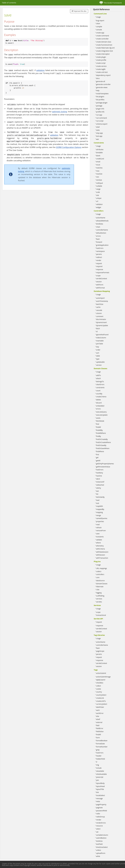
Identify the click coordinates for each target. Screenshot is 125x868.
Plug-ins (97, 561)
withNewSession (102, 552)
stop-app (99, 133)
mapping (99, 512)
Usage (98, 17)
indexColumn (101, 338)
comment (100, 316)
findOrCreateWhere (103, 442)
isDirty (99, 488)
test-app (99, 136)
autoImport (100, 298)
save (98, 534)
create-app (100, 33)
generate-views (102, 87)
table (98, 356)
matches (99, 168)
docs (98, 78)
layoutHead (100, 786)
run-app (99, 115)
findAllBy (99, 430)
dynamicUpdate (102, 325)
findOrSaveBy (101, 445)
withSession (101, 555)
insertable (100, 341)
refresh (99, 528)
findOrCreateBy (102, 439)
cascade (99, 310)
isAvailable (100, 771)
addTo (99, 375)
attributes (100, 149)
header (99, 756)
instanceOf (100, 482)
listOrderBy (100, 497)
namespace (100, 251)
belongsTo (100, 381)
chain (98, 227)
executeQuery (101, 412)
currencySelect (102, 704)
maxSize (99, 174)
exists (98, 418)
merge (99, 515)
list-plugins (100, 97)
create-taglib (101, 69)
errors (98, 236)
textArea (99, 841)
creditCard (100, 159)
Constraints (99, 143)
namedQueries (102, 518)
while (98, 856)
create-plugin (101, 57)
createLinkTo (101, 701)
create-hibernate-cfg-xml (105, 48)
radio (98, 814)
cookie (99, 689)
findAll (99, 427)
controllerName (102, 230)
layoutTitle (100, 789)
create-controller (102, 39)
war (98, 139)
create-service (101, 66)
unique (99, 198)
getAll (98, 461)
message (99, 798)
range (98, 189)
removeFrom (101, 531)
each (98, 710)
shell (98, 127)
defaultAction (101, 233)
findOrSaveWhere (103, 448)
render (99, 260)
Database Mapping (102, 291)
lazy (98, 347)
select (98, 829)
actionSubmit (101, 673)
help (98, 90)
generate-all (101, 81)
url (97, 201)
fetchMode (100, 421)
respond (99, 266)
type (98, 359)
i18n (98, 590)
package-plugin (102, 103)
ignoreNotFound (102, 335)
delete (99, 400)
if (97, 762)
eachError (100, 713)
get (97, 457)
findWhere (100, 451)
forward (99, 242)
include (99, 768)
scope (98, 276)
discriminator (101, 319)
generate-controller (103, 84)
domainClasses (102, 584)
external (99, 722)
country (99, 692)
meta (98, 801)
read (98, 524)
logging (99, 593)
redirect (99, 257)
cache (98, 307)
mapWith (100, 506)
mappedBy (100, 509)
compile (99, 27)
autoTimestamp (102, 301)
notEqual (100, 183)
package (99, 106)
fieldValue (100, 731)
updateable (100, 362)
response (100, 269)
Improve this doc (79, 11)
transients (100, 537)
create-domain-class (104, 42)
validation (40, 70)
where (99, 543)
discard (99, 403)
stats (98, 130)
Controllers (99, 211)
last (97, 491)
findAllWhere (101, 433)
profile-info (100, 112)
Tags (96, 670)
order (98, 350)
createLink (100, 698)
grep (98, 750)
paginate (99, 808)
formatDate (100, 744)
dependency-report (103, 75)
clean (98, 23)
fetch (98, 329)
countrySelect (101, 695)
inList (98, 165)
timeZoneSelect (102, 847)
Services (97, 605)
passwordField (102, 811)
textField (99, 844)
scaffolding (100, 596)
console (99, 30)
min (98, 177)
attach (99, 378)
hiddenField (101, 759)
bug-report (100, 21)
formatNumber (102, 747)
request (99, 263)
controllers (100, 574)
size (98, 195)
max (98, 171)
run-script (100, 121)
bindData (100, 224)
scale (98, 192)
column (99, 313)
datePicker (100, 707)
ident (98, 479)
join (98, 780)
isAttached (100, 485)
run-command (102, 118)
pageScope (100, 651)
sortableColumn (102, 835)
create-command (103, 36)
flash (98, 239)
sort (98, 353)
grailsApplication (102, 245)
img (98, 765)
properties (100, 521)
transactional (101, 615)
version (99, 365)
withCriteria (101, 549)
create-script (101, 63)
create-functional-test (104, 45)
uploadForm (101, 853)
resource (99, 826)
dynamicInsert (101, 322)
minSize (99, 180)
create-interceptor (103, 54)
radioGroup (100, 817)
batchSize (100, 304)
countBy (99, 394)
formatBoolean (102, 741)
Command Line (100, 14)
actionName (101, 218)
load (98, 500)
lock (98, 503)
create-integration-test (105, 51)
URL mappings (102, 568)
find (98, 424)
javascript (100, 777)
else (98, 716)
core (98, 577)
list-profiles (100, 100)
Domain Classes (101, 368)
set (97, 832)
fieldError (100, 728)
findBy (99, 436)
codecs (99, 571)
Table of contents (9, 3)
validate (99, 540)
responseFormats (103, 272)
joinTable (100, 344)
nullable (99, 186)
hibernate (100, 587)
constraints (100, 387)
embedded (100, 406)
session (99, 282)
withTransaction (102, 558)
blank (98, 156)
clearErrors (100, 384)
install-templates (102, 94)
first (98, 455)
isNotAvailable (101, 774)
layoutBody (100, 783)
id (97, 331)
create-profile (101, 60)
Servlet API (98, 619)
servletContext (102, 279)
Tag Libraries (99, 635)
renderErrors (101, 823)
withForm (100, 285)
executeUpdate (102, 415)
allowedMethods (102, 221)
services (99, 599)
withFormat (100, 288)
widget (99, 207)
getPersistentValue (103, 467)
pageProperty (101, 804)
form (98, 738)
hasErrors (100, 248)
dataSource (100, 580)
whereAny (100, 546)
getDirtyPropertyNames (105, 464)
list (97, 494)
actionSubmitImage (103, 677)
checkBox (100, 683)
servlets (99, 602)
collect (99, 686)
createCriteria (101, 397)
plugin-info (100, 109)
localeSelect (101, 795)
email (98, 162)
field (98, 725)
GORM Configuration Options (69, 147)
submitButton (101, 838)
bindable (99, 153)
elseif (98, 719)
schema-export (102, 124)
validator (99, 204)
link (97, 792)
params (99, 254)
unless (99, 850)
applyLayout (101, 680)
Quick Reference (101, 9)
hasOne (99, 476)
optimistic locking (59, 112)
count (98, 391)
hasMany (100, 473)
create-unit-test (102, 72)
